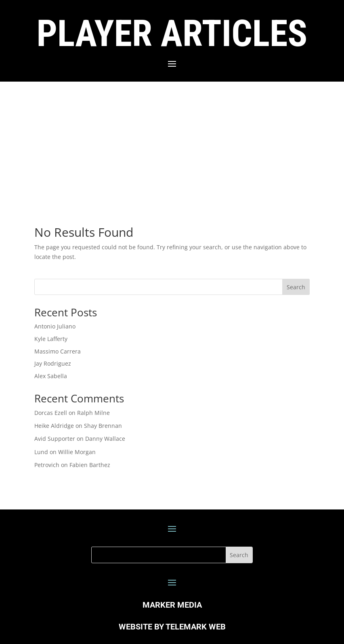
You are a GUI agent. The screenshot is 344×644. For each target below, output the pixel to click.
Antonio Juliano (55, 326)
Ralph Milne (93, 413)
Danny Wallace (105, 439)
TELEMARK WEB (196, 627)
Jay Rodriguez (53, 363)
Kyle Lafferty (51, 339)
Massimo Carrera (58, 351)
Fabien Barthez (90, 465)
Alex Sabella (51, 376)
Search (296, 287)
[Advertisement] (172, 142)
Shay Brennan (103, 426)
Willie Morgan (77, 452)
